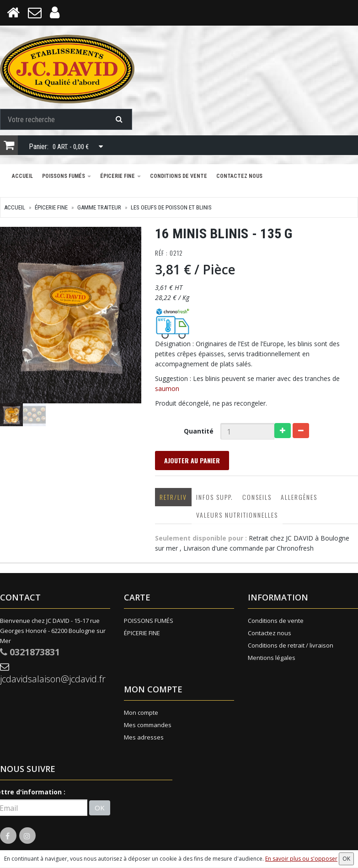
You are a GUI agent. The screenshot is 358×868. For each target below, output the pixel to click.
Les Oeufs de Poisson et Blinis (171, 207)
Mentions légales (272, 658)
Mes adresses (144, 737)
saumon (167, 388)
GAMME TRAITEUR (99, 207)
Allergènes (299, 497)
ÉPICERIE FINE (120, 176)
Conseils (257, 497)
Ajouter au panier (192, 460)
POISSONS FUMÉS (67, 176)
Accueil (22, 176)
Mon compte (141, 713)
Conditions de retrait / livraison (291, 645)
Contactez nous (239, 176)
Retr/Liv (173, 497)
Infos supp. (215, 497)
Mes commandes (148, 725)
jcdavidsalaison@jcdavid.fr (53, 674)
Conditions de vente (179, 176)
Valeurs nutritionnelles (237, 515)
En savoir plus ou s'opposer (301, 859)
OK (100, 808)
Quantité (199, 431)
